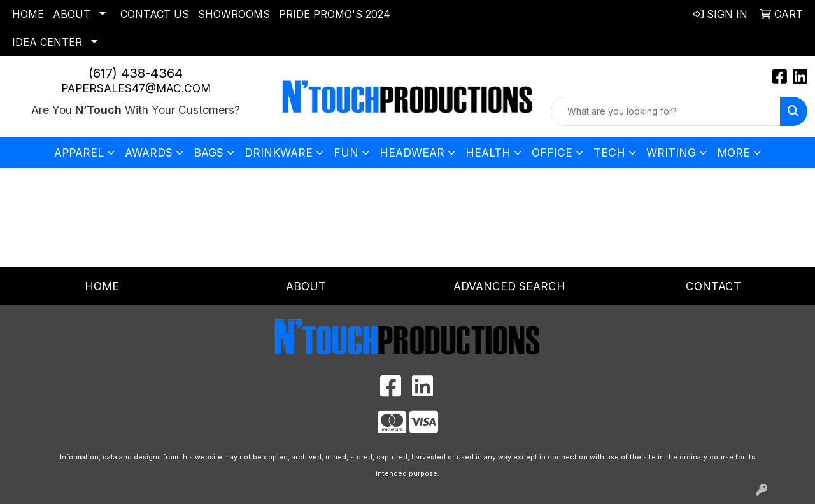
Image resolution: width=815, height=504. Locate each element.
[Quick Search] (666, 111)
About (72, 14)
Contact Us (155, 14)
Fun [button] (346, 152)
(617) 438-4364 (136, 73)
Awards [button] (149, 152)
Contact (713, 286)
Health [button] (488, 152)
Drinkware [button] (279, 152)
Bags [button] (209, 152)
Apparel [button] (79, 152)
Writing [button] (671, 152)
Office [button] (552, 152)
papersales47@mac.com (136, 88)
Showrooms (234, 14)
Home (28, 14)
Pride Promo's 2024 (335, 14)
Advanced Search (509, 286)
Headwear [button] (412, 152)
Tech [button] (609, 152)
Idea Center (47, 42)
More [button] (733, 152)
